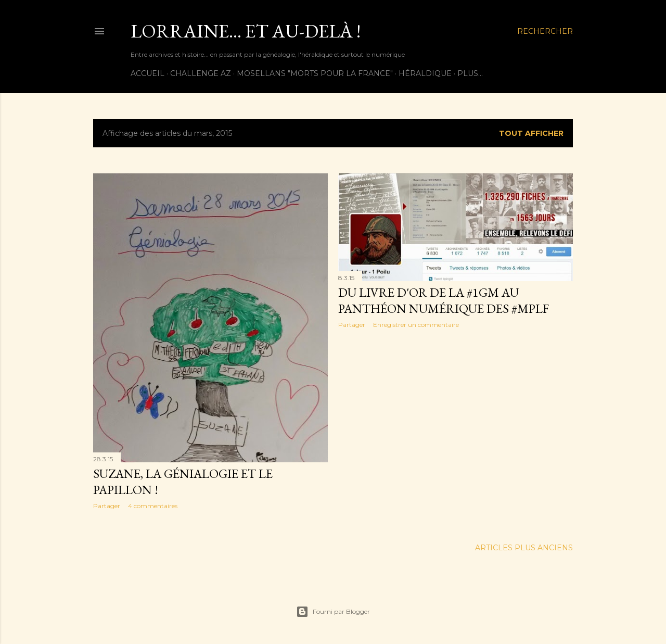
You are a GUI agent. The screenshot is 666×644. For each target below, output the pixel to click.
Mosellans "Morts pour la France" (315, 73)
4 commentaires (153, 506)
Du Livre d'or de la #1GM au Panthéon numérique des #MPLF (444, 300)
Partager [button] (107, 506)
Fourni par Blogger (333, 612)
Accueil (148, 73)
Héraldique (425, 73)
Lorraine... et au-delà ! (246, 31)
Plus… (470, 73)
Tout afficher (531, 133)
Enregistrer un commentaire (416, 325)
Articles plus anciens (524, 548)
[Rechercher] (545, 31)
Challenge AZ (201, 73)
